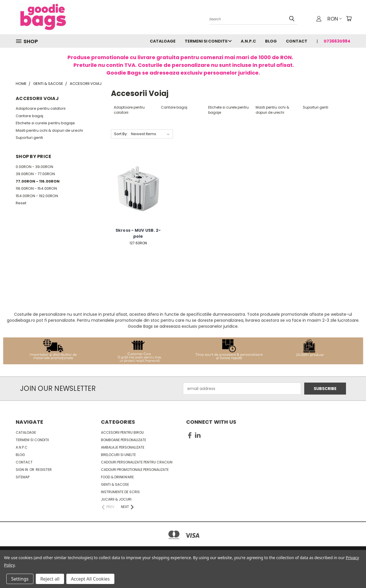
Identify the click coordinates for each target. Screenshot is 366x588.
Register (44, 470)
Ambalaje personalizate (123, 447)
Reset (21, 203)
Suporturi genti (29, 138)
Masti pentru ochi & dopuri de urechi (49, 130)
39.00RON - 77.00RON (35, 174)
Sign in (22, 470)
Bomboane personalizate (124, 440)
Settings (20, 579)
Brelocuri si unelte (118, 455)
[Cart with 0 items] (349, 19)
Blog (271, 41)
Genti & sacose (115, 484)
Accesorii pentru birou (122, 432)
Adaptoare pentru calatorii (41, 108)
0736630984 (337, 41)
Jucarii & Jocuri (116, 499)
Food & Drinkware (117, 477)
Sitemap (23, 477)
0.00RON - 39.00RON (34, 167)
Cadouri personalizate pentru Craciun (137, 462)
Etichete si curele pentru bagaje (45, 123)
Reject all (50, 579)
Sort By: (121, 134)
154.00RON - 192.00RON (37, 196)
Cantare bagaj (29, 116)
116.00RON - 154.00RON (36, 188)
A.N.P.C (248, 41)
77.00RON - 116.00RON (38, 181)
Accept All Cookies (90, 579)
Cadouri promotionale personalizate (135, 470)
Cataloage (163, 41)
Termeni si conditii (208, 41)
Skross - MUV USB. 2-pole (138, 233)
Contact (297, 41)
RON (335, 19)
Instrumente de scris (120, 492)
